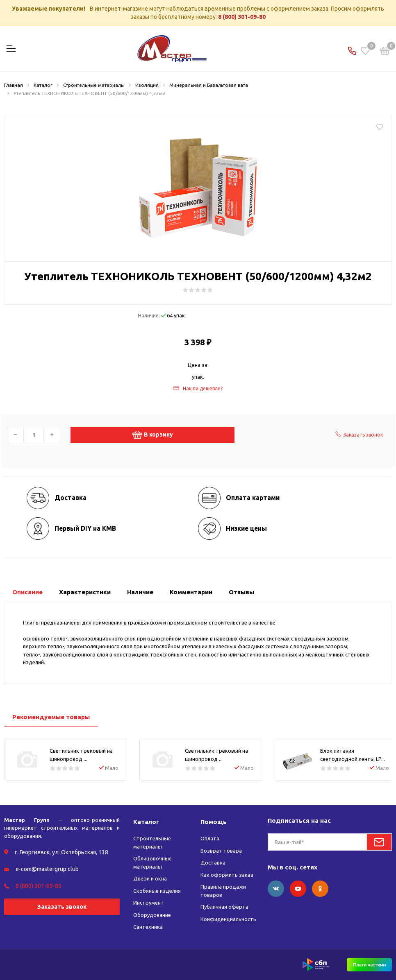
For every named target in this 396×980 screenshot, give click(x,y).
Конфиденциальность (228, 919)
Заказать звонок (62, 907)
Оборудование (152, 915)
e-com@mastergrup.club (47, 869)
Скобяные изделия (157, 891)
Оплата (210, 838)
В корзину (153, 435)
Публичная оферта (224, 907)
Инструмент (149, 903)
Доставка (213, 862)
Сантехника (148, 927)
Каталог (146, 822)
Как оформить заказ (227, 875)
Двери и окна (150, 878)
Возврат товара (221, 851)
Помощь (214, 822)
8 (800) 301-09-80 (242, 17)
